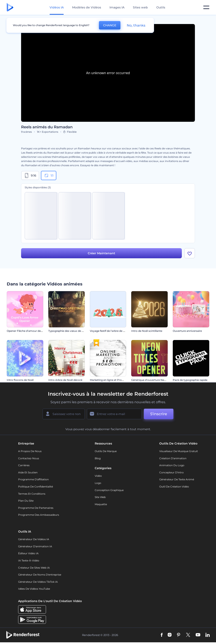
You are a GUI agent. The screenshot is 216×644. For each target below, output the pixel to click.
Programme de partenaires (36, 508)
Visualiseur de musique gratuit (179, 451)
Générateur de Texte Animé (177, 479)
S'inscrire (159, 414)
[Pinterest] (179, 635)
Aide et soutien (28, 472)
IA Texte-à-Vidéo (29, 560)
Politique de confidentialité (36, 487)
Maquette (101, 504)
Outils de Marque (106, 451)
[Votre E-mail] (114, 414)
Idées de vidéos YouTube (34, 589)
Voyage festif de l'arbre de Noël (109, 331)
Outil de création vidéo (174, 487)
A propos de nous (30, 451)
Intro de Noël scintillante (147, 331)
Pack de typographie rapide (190, 380)
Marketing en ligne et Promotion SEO (113, 380)
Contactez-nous (29, 458)
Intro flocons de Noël (20, 380)
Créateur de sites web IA (34, 568)
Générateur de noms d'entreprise (40, 575)
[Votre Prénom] (64, 414)
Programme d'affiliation (33, 479)
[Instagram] (170, 635)
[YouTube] (198, 635)
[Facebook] (162, 635)
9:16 (30, 175)
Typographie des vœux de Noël (68, 331)
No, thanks (136, 25)
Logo (98, 483)
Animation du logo (172, 465)
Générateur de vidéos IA (34, 539)
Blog (98, 458)
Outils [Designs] (161, 7)
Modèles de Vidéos (87, 7)
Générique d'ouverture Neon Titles (153, 380)
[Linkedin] (208, 635)
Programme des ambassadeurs (39, 515)
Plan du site (26, 501)
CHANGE (110, 25)
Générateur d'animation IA (35, 546)
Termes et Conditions (32, 494)
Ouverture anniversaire (187, 331)
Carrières (24, 465)
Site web (100, 497)
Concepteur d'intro (171, 472)
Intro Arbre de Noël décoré (65, 380)
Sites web (140, 7)
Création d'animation (173, 458)
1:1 (49, 175)
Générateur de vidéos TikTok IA (38, 582)
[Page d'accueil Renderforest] (10, 7)
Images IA (117, 7)
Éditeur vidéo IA (28, 553)
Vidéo (98, 476)
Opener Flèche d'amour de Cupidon (30, 331)
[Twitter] (188, 635)
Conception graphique (109, 490)
